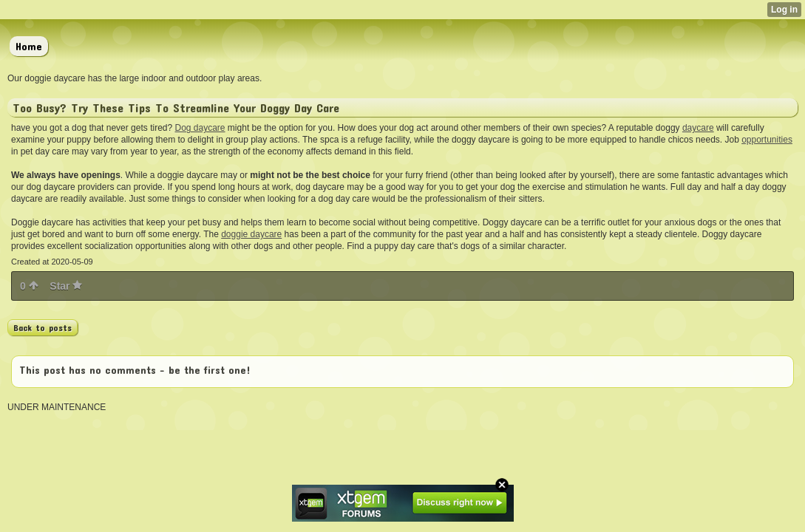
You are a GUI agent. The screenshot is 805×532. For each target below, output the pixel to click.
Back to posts (43, 327)
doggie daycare (251, 234)
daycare (698, 128)
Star (66, 286)
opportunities (767, 140)
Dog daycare (200, 128)
